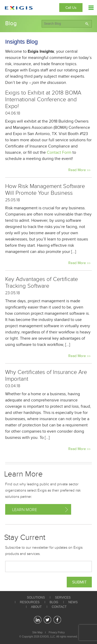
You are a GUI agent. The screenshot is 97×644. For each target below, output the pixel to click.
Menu (91, 8)
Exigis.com (19, 8)
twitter (47, 620)
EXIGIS (44, 637)
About (36, 607)
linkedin (38, 620)
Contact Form (59, 152)
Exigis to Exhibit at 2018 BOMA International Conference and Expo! (43, 99)
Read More (77, 170)
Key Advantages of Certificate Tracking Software (42, 283)
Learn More (25, 510)
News (73, 602)
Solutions (36, 598)
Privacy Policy (57, 632)
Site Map (37, 632)
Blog (54, 602)
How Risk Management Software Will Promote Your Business (45, 190)
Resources (30, 602)
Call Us (71, 8)
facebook (57, 620)
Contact (59, 607)
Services (63, 598)
